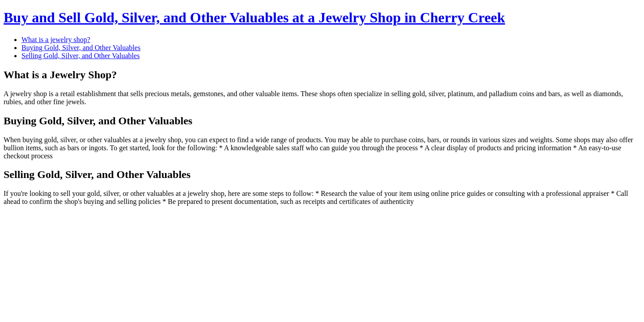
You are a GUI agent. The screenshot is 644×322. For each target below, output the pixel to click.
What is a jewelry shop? (56, 40)
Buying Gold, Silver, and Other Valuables (81, 48)
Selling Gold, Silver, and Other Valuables (80, 56)
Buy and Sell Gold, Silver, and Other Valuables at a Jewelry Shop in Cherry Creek (254, 17)
